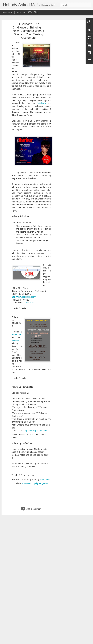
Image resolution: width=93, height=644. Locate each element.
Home (19, 12)
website (15, 335)
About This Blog (31, 12)
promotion (16, 329)
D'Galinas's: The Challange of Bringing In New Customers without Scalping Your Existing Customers (28, 26)
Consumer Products (47, 617)
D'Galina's (42, 98)
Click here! (30, 297)
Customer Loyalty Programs (35, 478)
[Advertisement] (68, 65)
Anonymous (45, 474)
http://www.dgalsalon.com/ (24, 292)
